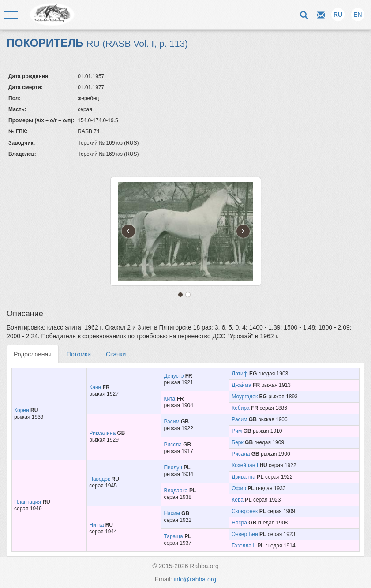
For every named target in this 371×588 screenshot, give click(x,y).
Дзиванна (244, 477)
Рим (237, 431)
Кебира (240, 408)
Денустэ (174, 376)
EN (358, 15)
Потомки (79, 354)
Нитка (96, 525)
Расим (171, 422)
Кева (238, 500)
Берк (237, 442)
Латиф (240, 374)
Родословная (33, 354)
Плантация (28, 502)
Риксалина (102, 433)
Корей (22, 410)
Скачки (116, 354)
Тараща (173, 536)
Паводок (99, 479)
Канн (95, 387)
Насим (172, 513)
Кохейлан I (245, 465)
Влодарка (176, 491)
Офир (239, 488)
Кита (169, 399)
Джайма (241, 385)
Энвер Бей (245, 534)
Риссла (172, 445)
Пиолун (173, 468)
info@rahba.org (195, 579)
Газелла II (244, 546)
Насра (239, 523)
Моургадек (245, 397)
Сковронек (245, 511)
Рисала (241, 454)
